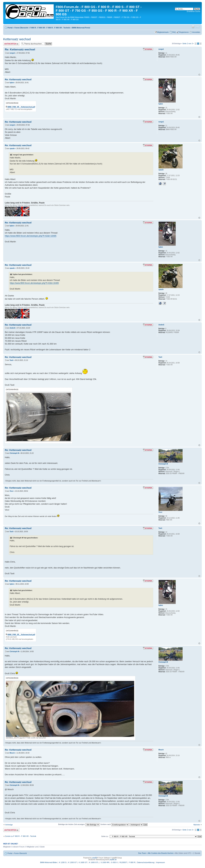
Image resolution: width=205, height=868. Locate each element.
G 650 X (114, 862)
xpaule (12, 149)
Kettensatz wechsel (17, 39)
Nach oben (199, 75)
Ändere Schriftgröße (198, 27)
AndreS (12, 328)
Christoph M (14, 453)
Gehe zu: (105, 836)
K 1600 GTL (94, 862)
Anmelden (196, 32)
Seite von (188, 44)
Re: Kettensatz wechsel (20, 50)
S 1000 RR (105, 862)
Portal (10, 28)
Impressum (160, 862)
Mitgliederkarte (163, 32)
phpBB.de (113, 860)
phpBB (94, 858)
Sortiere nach (115, 824)
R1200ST (123, 862)
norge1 (12, 53)
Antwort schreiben (11, 44)
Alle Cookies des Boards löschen (161, 853)
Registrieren (184, 32)
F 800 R (132, 862)
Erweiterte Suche (193, 11)
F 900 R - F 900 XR (37, 28)
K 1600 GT (83, 862)
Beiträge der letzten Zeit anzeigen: (79, 824)
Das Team (142, 853)
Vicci (11, 491)
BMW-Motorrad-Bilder (49, 862)
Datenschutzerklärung (146, 862)
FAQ (174, 32)
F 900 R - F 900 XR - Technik (58, 28)
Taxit (11, 360)
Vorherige (9, 825)
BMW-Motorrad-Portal (81, 28)
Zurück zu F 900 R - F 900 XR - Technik (21, 836)
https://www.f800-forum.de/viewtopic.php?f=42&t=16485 (31, 236)
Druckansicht (193, 27)
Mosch (12, 753)
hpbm (12, 83)
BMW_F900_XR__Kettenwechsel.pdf (21, 107)
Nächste (197, 825)
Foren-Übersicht (21, 28)
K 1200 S (63, 862)
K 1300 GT (72, 862)
